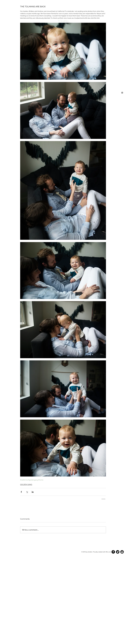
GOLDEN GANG (26, 484)
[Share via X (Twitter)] (27, 492)
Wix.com (108, 552)
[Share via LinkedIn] (33, 492)
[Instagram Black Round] (122, 552)
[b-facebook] (113, 552)
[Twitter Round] (118, 552)
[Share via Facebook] (21, 492)
